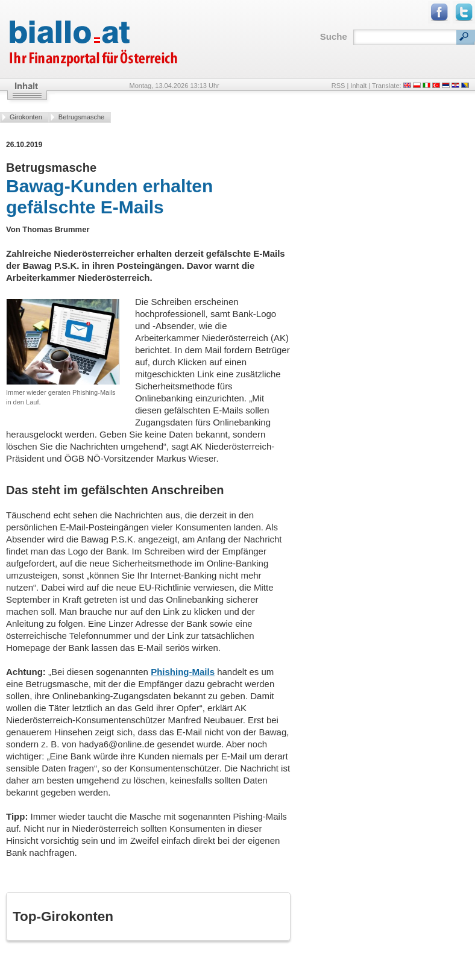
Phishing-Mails (183, 672)
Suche (334, 36)
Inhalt (358, 86)
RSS (338, 86)
